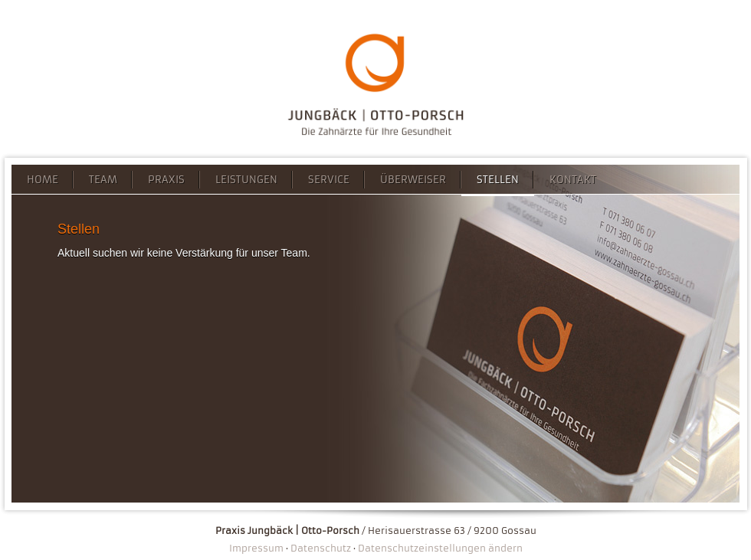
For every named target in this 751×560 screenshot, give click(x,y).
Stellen (498, 180)
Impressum (256, 548)
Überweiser (413, 180)
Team (103, 180)
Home (43, 180)
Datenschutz (321, 548)
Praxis (166, 180)
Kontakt (573, 180)
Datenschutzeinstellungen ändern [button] (440, 548)
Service (329, 180)
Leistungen (246, 180)
